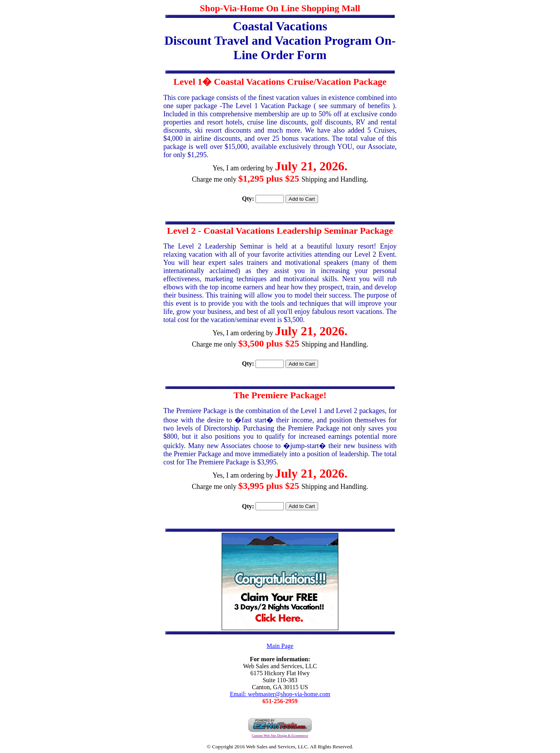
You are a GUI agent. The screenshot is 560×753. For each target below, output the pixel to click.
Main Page (280, 646)
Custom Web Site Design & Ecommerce (280, 735)
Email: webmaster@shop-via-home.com (280, 694)
